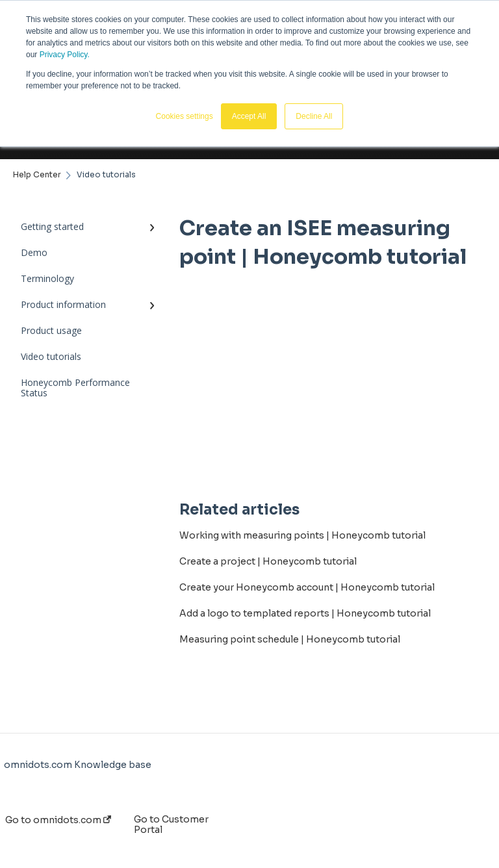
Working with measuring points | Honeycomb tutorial (302, 535)
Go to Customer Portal (171, 824)
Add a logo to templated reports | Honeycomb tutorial (305, 613)
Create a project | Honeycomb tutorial (268, 561)
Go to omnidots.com (58, 820)
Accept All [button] (249, 116)
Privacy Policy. (65, 55)
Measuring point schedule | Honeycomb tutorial (290, 639)
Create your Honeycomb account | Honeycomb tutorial (307, 587)
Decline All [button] (314, 116)
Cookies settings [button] (185, 116)
